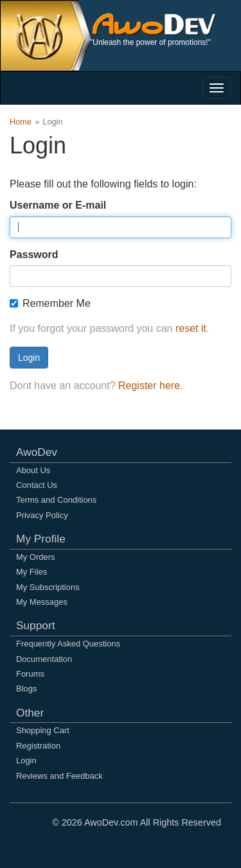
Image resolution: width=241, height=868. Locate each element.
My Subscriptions (48, 587)
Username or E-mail (58, 205)
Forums (30, 674)
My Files (31, 572)
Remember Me (50, 303)
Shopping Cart (43, 730)
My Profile (41, 539)
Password (34, 255)
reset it (191, 328)
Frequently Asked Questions (68, 644)
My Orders (35, 557)
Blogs (26, 689)
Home (21, 122)
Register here (149, 386)
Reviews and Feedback (59, 776)
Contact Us (37, 485)
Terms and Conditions (56, 500)
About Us (33, 470)
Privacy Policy (42, 515)
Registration (38, 746)
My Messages (42, 602)
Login (29, 358)
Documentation (44, 659)
